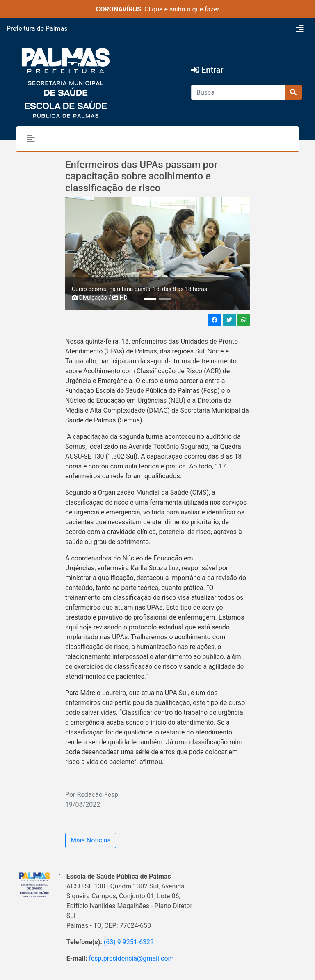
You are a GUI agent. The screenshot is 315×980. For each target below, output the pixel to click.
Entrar (207, 70)
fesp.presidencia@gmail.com (131, 958)
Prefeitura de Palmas (37, 29)
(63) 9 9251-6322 (129, 942)
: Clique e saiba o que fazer (158, 9)
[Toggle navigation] (300, 29)
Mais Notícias (91, 840)
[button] (79, 254)
